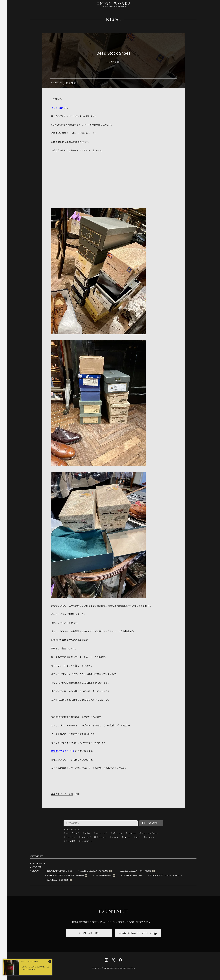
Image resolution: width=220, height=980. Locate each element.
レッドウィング (72, 833)
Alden (87, 833)
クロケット (71, 837)
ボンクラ (150, 837)
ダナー (127, 837)
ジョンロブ (86, 837)
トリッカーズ (102, 833)
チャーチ (132, 833)
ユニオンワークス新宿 (62, 794)
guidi (138, 837)
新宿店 (54, 751)
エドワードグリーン (150, 833)
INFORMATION (70, 83)
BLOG (113, 20)
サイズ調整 (71, 841)
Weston (115, 837)
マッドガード (87, 841)
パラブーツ (118, 833)
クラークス (101, 837)
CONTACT (113, 912)
